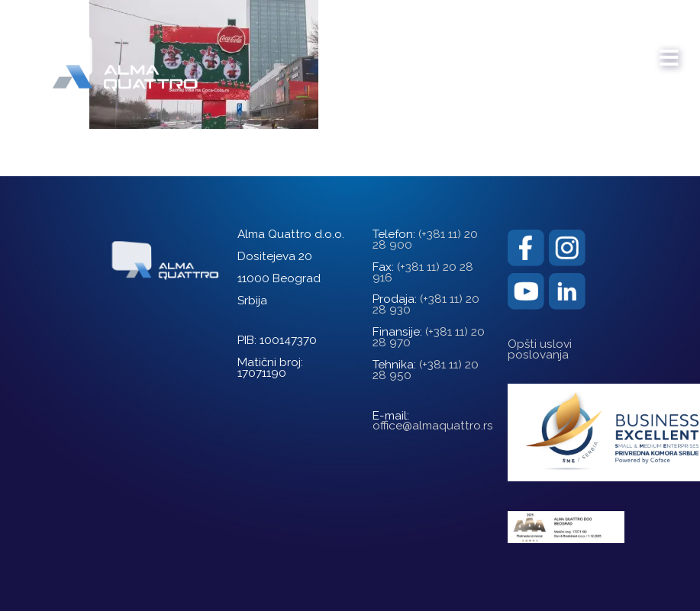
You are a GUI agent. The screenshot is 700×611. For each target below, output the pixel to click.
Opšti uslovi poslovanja (540, 349)
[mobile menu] (669, 50)
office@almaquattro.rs (433, 426)
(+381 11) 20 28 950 (426, 370)
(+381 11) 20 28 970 (429, 337)
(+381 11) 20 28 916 (423, 272)
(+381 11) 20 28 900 (425, 240)
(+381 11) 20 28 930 (426, 304)
